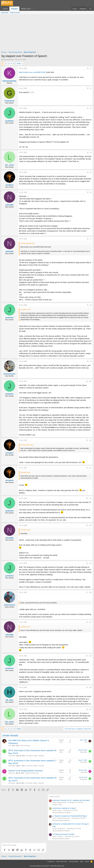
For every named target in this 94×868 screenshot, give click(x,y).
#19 (90, 687)
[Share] (88, 68)
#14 (90, 525)
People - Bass (57, 805)
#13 (90, 498)
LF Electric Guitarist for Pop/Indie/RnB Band (70, 816)
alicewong (11, 773)
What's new (26, 9)
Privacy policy (74, 861)
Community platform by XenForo (47, 866)
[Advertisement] (47, 32)
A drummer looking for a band (64, 808)
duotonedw (12, 756)
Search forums (15, 13)
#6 (91, 192)
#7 (91, 239)
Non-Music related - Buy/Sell (35, 756)
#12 (90, 468)
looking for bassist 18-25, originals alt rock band (71, 800)
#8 (91, 305)
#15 (90, 563)
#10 (90, 381)
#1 (91, 68)
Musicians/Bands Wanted (61, 820)
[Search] (91, 9)
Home (5, 9)
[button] (32, 9)
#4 (91, 152)
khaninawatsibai (9, 59)
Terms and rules (62, 861)
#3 (91, 108)
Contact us (51, 861)
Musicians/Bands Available (61, 813)
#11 (90, 440)
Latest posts (54, 796)
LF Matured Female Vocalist (63, 834)
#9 (91, 361)
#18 (90, 656)
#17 (90, 622)
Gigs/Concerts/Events (32, 773)
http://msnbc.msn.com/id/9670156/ (32, 72)
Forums (14, 9)
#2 (91, 88)
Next (19, 64)
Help (82, 861)
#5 (91, 172)
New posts (5, 13)
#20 (90, 709)
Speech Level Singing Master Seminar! (26, 771)
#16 (90, 592)
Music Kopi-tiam (25, 746)
